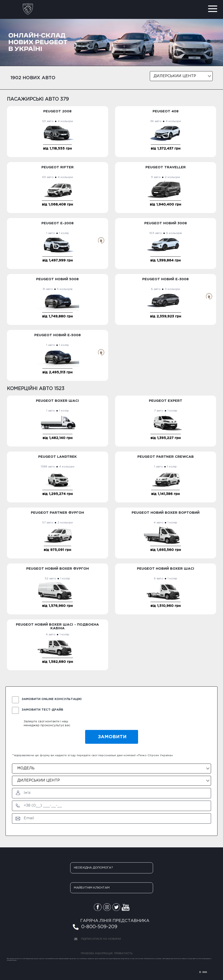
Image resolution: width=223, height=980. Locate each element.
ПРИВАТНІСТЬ (123, 954)
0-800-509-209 (94, 927)
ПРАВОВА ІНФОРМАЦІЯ (97, 954)
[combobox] (181, 76)
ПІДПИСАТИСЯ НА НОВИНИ (96, 939)
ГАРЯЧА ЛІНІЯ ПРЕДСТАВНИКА (115, 921)
